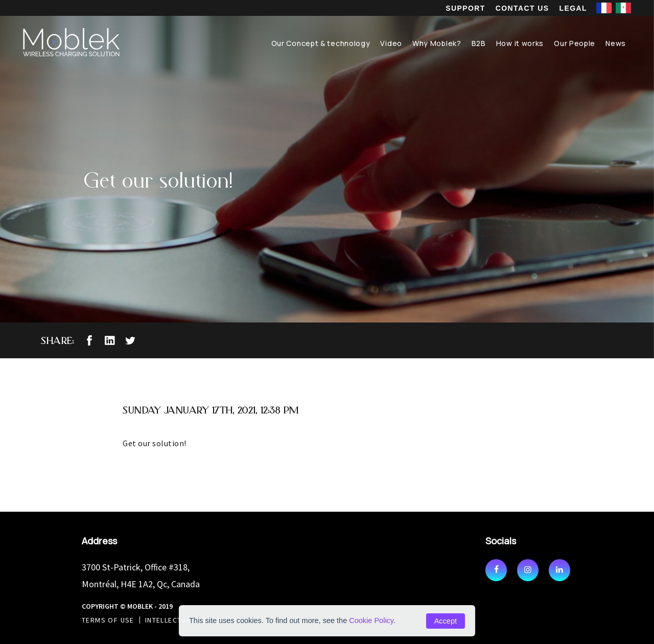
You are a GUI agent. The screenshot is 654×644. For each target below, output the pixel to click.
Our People (575, 43)
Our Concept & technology (321, 43)
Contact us (522, 8)
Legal (573, 8)
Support (465, 8)
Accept (446, 621)
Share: (57, 340)
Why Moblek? (437, 43)
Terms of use (108, 620)
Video (391, 43)
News (616, 43)
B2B (479, 43)
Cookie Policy (371, 620)
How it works (520, 43)
